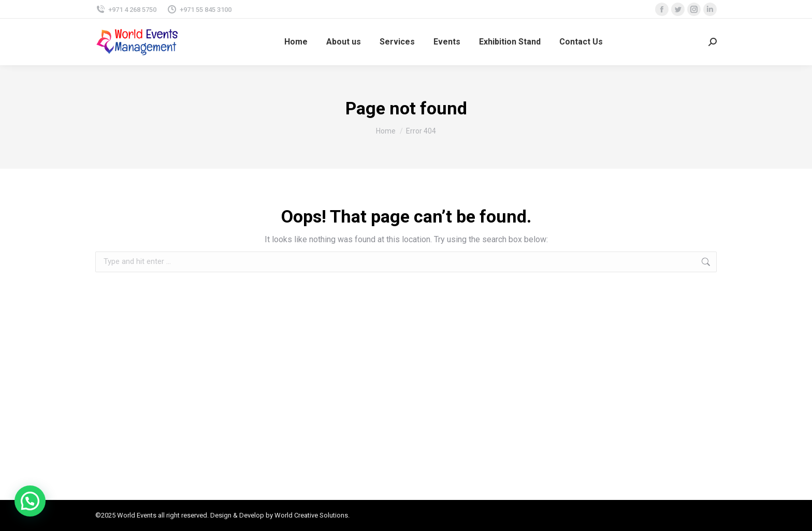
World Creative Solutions (311, 515)
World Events (137, 515)
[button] (30, 501)
